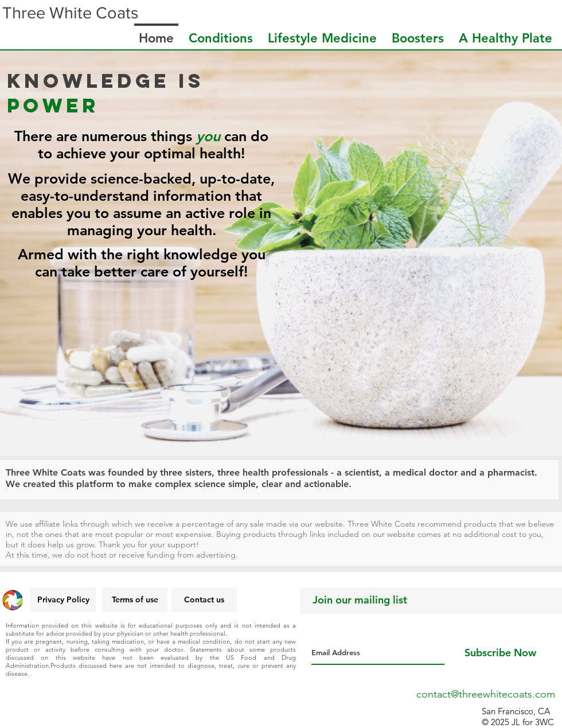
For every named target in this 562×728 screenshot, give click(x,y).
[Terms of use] (135, 600)
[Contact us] (204, 600)
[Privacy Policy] (63, 600)
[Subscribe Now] (500, 653)
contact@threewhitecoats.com (486, 694)
